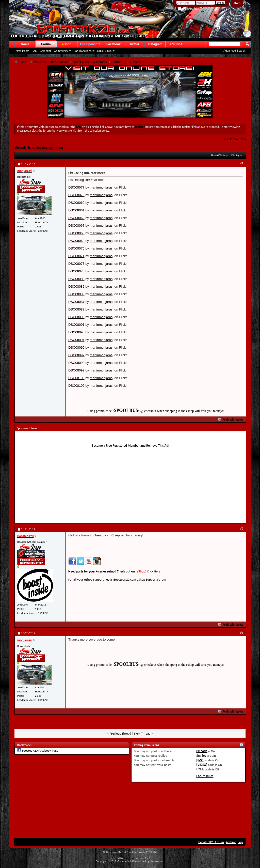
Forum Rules (205, 776)
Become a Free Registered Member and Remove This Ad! (130, 446)
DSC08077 (76, 187)
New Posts (22, 51)
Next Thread (142, 733)
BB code (202, 751)
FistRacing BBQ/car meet (45, 148)
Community (61, 51)
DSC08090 (76, 317)
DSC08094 (76, 340)
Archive (231, 842)
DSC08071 (76, 256)
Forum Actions (83, 51)
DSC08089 (76, 309)
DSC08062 (76, 218)
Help (237, 3)
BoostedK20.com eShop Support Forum (140, 579)
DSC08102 (76, 386)
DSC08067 (76, 226)
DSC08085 (76, 294)
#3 (242, 633)
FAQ (35, 51)
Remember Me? (189, 9)
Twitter (134, 44)
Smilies (201, 756)
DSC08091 (76, 325)
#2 (242, 529)
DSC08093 (76, 332)
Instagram (155, 44)
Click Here (154, 571)
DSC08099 (76, 370)
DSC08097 (76, 355)
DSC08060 (76, 203)
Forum (46, 44)
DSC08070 (76, 248)
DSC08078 (76, 195)
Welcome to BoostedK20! (51, 62)
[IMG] (200, 760)
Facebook (113, 44)
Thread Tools (218, 155)
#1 (242, 163)
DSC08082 (76, 286)
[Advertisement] (201, 213)
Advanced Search (234, 51)
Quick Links (104, 51)
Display (235, 155)
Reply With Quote (231, 420)
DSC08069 (76, 241)
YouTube (176, 44)
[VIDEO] (202, 765)
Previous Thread (120, 733)
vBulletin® (129, 858)
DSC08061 (76, 210)
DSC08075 (76, 271)
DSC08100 (76, 378)
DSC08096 (76, 347)
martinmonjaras (101, 187)
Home (25, 44)
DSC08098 (76, 363)
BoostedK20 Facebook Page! (40, 750)
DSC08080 (76, 279)
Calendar (46, 51)
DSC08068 (76, 233)
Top (240, 842)
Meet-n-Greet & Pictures (90, 62)
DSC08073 (76, 264)
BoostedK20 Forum (211, 842)
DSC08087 (76, 302)
